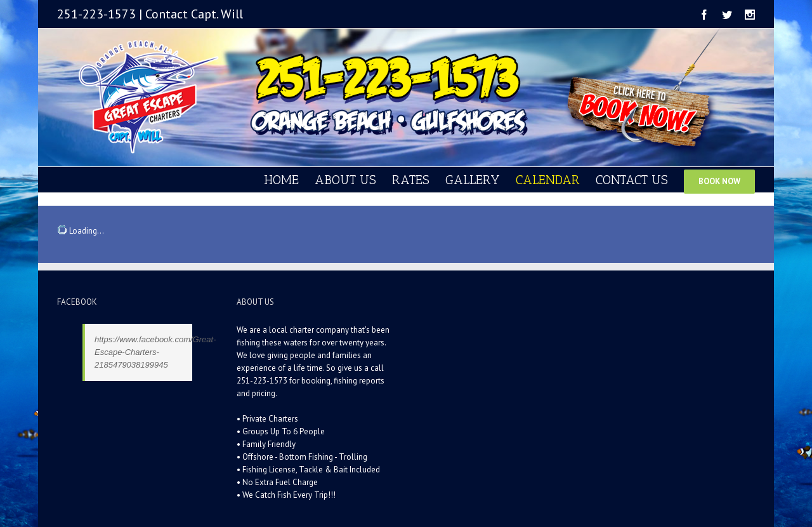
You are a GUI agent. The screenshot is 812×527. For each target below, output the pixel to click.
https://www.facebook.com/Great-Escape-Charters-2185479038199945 (155, 352)
